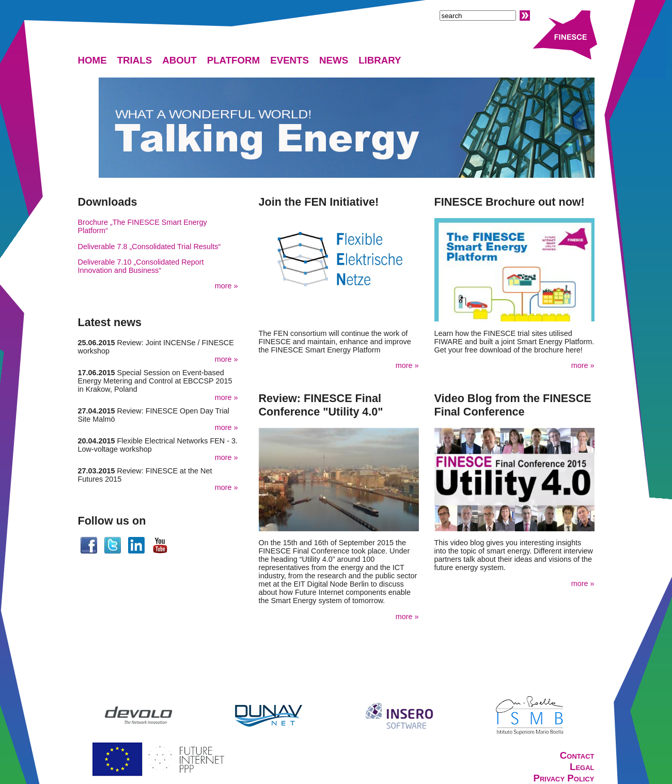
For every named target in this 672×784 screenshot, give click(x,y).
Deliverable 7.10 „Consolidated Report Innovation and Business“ (141, 266)
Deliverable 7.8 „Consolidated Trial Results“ (150, 247)
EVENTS (290, 60)
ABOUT (179, 60)
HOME (92, 60)
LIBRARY (380, 60)
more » (226, 286)
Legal (582, 767)
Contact (577, 755)
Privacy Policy (564, 778)
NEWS (334, 60)
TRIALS (135, 60)
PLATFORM (234, 60)
